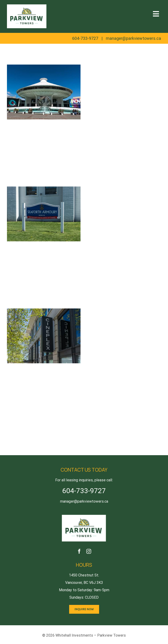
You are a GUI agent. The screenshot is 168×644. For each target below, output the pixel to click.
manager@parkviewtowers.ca (133, 38)
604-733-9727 (85, 38)
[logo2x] (84, 515)
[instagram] (89, 551)
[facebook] (79, 551)
